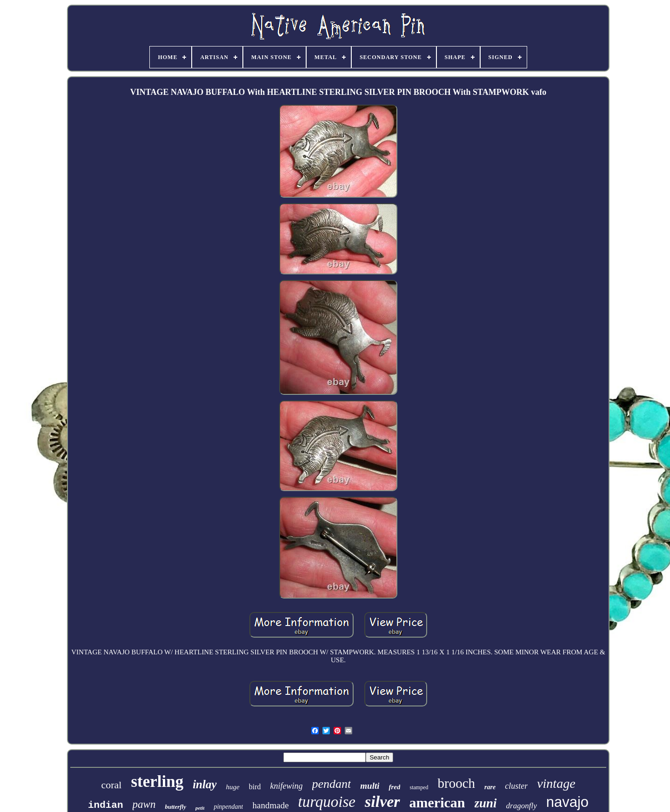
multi (370, 786)
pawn (144, 804)
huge (233, 787)
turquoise (327, 802)
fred (394, 787)
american (437, 802)
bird (255, 787)
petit (200, 808)
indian (106, 805)
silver (382, 802)
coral (111, 785)
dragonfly (522, 806)
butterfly (175, 807)
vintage (556, 783)
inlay (204, 784)
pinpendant (228, 807)
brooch (456, 783)
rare (490, 787)
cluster (516, 786)
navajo (567, 802)
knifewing (287, 786)
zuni (486, 803)
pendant (332, 784)
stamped (419, 787)
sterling (157, 782)
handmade (270, 805)
